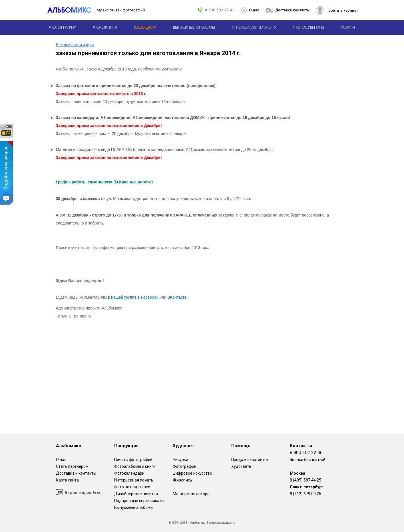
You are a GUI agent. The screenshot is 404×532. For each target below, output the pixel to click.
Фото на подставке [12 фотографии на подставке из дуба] (132, 487)
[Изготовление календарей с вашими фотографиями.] (145, 28)
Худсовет (184, 446)
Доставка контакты (293, 10)
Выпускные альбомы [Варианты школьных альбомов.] (134, 507)
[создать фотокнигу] (105, 28)
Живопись (182, 480)
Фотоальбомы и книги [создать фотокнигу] (135, 466)
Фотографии (185, 466)
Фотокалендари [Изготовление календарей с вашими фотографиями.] (129, 473)
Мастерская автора (191, 494)
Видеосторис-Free (79, 492)
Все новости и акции (75, 44)
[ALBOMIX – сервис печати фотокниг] (72, 10)
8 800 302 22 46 (220, 10)
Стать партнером (72, 466)
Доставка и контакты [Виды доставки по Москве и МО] (76, 473)
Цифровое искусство (192, 473)
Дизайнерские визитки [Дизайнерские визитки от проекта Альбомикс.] (136, 494)
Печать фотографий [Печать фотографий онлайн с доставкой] (133, 460)
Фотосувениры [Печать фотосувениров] (309, 28)
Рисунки (180, 460)
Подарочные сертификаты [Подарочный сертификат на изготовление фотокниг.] (139, 501)
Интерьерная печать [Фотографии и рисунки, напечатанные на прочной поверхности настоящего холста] (134, 480)
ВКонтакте (177, 297)
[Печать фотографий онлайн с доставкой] (63, 28)
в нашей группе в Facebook (133, 297)
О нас (254, 10)
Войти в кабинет (343, 10)
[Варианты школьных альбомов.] (194, 28)
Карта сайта (67, 480)
